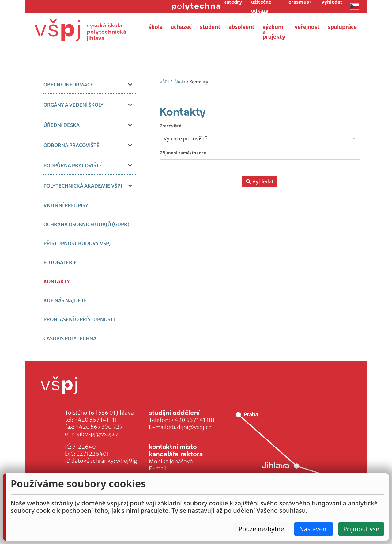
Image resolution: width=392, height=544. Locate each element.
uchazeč (181, 27)
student (210, 27)
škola (156, 27)
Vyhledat (260, 181)
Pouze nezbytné (261, 529)
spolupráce (342, 27)
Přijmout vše (361, 529)
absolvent (241, 27)
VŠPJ (164, 82)
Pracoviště (170, 126)
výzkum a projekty (274, 32)
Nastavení (313, 529)
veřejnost (307, 27)
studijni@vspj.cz (190, 427)
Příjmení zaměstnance (183, 153)
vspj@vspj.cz (102, 434)
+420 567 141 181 (193, 420)
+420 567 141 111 (96, 420)
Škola (178, 82)
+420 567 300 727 (99, 427)
